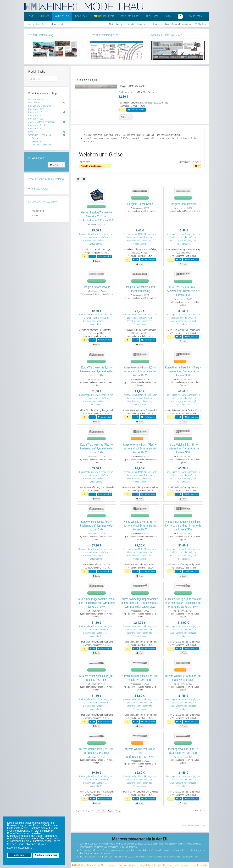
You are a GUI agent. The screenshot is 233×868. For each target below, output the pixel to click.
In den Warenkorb (136, 110)
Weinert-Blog (38, 211)
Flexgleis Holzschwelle (140, 204)
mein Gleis (37, 216)
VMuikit (185, 826)
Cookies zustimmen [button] (46, 855)
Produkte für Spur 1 (37, 109)
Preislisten (152, 16)
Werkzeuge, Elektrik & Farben (41, 135)
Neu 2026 (44, 16)
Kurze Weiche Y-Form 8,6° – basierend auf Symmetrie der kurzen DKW (140, 371)
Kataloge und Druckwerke (39, 106)
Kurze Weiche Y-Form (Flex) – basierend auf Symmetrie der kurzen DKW (140, 448)
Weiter (110, 811)
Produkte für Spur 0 (37, 115)
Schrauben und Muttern (42, 145)
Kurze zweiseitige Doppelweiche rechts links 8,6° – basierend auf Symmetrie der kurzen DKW (140, 603)
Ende (118, 811)
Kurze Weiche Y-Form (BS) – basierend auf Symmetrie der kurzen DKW (140, 526)
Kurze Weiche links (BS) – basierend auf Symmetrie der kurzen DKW (183, 448)
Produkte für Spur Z (37, 128)
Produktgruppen (130, 16)
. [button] (48, 844)
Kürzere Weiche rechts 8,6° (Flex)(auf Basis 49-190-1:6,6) (140, 753)
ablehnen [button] (19, 855)
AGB (111, 24)
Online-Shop (62, 16)
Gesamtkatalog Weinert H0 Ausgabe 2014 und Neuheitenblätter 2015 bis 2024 (97, 216)
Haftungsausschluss (160, 24)
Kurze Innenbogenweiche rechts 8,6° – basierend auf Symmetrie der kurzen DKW (96, 603)
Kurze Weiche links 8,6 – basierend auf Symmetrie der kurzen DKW (183, 291)
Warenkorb (196, 16)
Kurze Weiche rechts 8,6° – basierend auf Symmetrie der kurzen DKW (96, 371)
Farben (35, 138)
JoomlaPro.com (199, 826)
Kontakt (130, 24)
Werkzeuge (36, 141)
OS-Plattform (201, 24)
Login (168, 16)
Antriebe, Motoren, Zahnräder (41, 122)
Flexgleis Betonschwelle (96, 287)
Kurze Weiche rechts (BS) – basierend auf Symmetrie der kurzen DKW (96, 526)
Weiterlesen (126, 117)
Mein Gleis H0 (34, 103)
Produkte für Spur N (37, 125)
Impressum (142, 24)
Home (30, 16)
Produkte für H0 (35, 112)
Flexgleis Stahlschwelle (183, 204)
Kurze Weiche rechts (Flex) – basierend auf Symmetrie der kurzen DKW (96, 448)
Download (81, 16)
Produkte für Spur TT (37, 119)
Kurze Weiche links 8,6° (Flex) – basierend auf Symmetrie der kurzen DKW (183, 371)
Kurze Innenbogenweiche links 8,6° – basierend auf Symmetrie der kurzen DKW (183, 526)
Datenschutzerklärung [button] (20, 848)
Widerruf (120, 24)
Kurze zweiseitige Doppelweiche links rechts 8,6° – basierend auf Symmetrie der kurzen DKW (183, 603)
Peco (31, 132)
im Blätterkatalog (40, 189)
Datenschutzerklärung (182, 24)
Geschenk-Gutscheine (38, 99)
